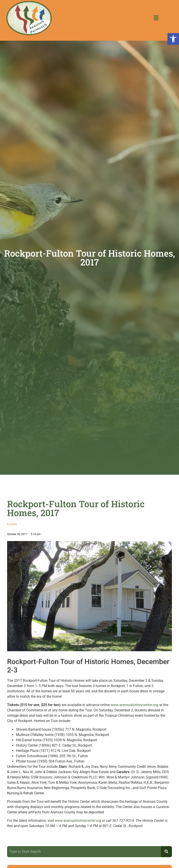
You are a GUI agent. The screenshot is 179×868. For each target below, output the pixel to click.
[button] (173, 39)
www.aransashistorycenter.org (134, 705)
